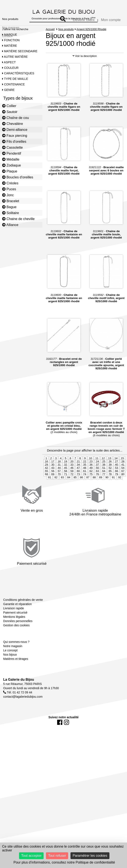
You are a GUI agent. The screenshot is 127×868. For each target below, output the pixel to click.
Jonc (8, 195)
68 (46, 498)
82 (56, 501)
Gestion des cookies (16, 649)
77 (104, 498)
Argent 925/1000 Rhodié (92, 29)
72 (72, 498)
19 (65, 485)
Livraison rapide (14, 632)
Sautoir (10, 112)
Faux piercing (15, 135)
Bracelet (11, 201)
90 (107, 501)
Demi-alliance (15, 130)
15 (122, 482)
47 (78, 492)
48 (85, 492)
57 (59, 495)
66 (116, 495)
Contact (7, 36)
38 (104, 489)
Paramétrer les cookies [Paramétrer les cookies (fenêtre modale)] (90, 856)
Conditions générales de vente (23, 624)
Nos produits (10, 19)
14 (116, 482)
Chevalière (12, 124)
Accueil (50, 29)
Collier (9, 106)
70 (59, 498)
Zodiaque (12, 165)
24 (97, 485)
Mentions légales (14, 641)
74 (85, 498)
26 (110, 485)
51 (104, 492)
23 (91, 485)
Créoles (10, 183)
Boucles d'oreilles (18, 177)
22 (85, 485)
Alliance (10, 225)
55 (46, 495)
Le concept (10, 674)
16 (46, 485)
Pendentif (12, 153)
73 (78, 498)
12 (103, 482)
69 (53, 498)
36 (91, 489)
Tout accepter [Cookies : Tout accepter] (31, 856)
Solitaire (10, 213)
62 (91, 495)
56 (53, 495)
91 (113, 501)
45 (65, 492)
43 (53, 492)
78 (110, 498)
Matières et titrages (16, 683)
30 (53, 489)
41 (123, 489)
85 (75, 501)
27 (116, 485)
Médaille (11, 159)
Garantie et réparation (17, 628)
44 (59, 492)
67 (123, 495)
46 (72, 492)
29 (46, 489)
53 (116, 492)
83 (62, 501)
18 (59, 485)
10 (90, 482)
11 (97, 482)
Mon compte (111, 20)
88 (94, 501)
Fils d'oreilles (14, 141)
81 (50, 501)
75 (91, 498)
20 (72, 485)
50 (97, 492)
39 (110, 489)
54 (123, 492)
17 (53, 485)
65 (110, 495)
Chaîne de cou (15, 118)
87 (88, 501)
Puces (9, 189)
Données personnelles (18, 645)
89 (101, 501)
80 (123, 498)
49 (91, 492)
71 (65, 498)
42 (46, 492)
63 (97, 495)
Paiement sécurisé (15, 637)
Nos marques (11, 28)
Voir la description (85, 80)
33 (72, 489)
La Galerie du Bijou (19, 703)
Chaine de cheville (18, 219)
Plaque (10, 171)
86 (81, 501)
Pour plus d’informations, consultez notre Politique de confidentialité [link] (64, 862)
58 (65, 495)
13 (110, 482)
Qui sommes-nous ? (16, 666)
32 (65, 489)
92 (120, 501)
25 (104, 485)
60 (78, 495)
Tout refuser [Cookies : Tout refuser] (57, 856)
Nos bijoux (10, 679)
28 (123, 485)
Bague (9, 207)
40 (116, 489)
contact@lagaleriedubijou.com (23, 720)
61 (85, 495)
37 (97, 489)
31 (59, 489)
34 (78, 489)
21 (78, 485)
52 (110, 492)
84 (69, 501)
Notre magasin (13, 670)
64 (104, 495)
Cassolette (12, 147)
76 (97, 498)
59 (72, 495)
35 (85, 489)
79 (116, 498)
